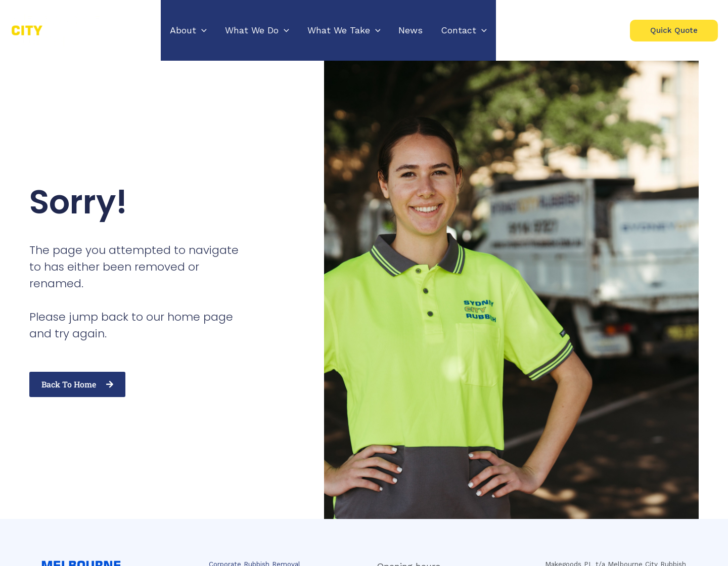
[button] (188, 30)
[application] (201, 30)
